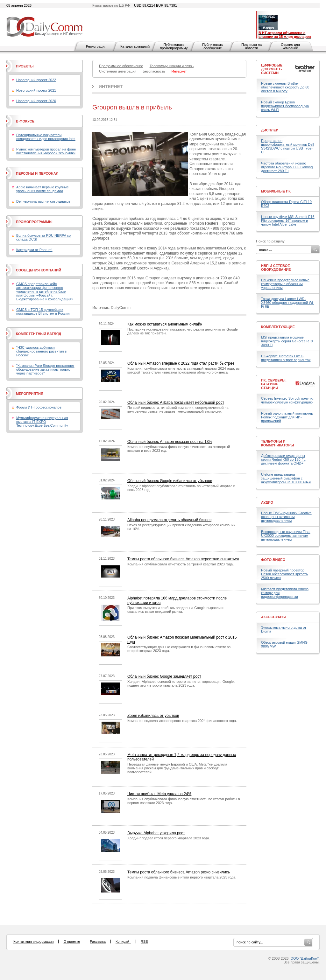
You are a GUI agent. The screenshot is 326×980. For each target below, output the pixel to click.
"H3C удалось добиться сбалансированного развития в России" (41, 351)
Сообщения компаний (39, 270)
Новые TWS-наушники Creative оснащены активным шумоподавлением (286, 517)
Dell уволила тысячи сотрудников (43, 201)
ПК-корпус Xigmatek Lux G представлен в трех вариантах (286, 358)
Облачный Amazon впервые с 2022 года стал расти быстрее (181, 363)
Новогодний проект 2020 (36, 101)
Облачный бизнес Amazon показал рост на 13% (170, 442)
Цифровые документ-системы (272, 69)
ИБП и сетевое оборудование (276, 268)
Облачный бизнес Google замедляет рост (164, 676)
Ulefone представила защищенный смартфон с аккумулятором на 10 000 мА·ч (286, 478)
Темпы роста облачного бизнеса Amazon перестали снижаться (183, 559)
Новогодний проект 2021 (36, 90)
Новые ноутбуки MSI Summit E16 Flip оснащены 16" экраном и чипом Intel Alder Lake (288, 220)
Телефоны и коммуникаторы (278, 443)
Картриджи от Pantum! (34, 250)
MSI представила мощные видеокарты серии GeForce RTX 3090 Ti (287, 341)
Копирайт (123, 941)
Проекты (25, 66)
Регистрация (96, 46)
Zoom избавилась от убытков (153, 716)
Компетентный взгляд (39, 334)
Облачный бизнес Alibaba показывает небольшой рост (176, 402)
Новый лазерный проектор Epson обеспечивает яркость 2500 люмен (284, 574)
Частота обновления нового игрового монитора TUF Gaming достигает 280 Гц (287, 167)
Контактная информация (33, 941)
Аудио (267, 502)
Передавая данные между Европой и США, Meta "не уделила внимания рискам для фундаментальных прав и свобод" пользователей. (177, 768)
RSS (144, 941)
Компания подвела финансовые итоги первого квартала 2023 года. (182, 877)
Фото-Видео (273, 560)
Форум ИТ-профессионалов (39, 407)
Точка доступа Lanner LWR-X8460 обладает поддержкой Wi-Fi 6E (288, 303)
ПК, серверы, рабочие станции (274, 384)
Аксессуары (273, 617)
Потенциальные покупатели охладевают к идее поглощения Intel (46, 137)
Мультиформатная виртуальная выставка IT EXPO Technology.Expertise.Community (42, 422)
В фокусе (25, 121)
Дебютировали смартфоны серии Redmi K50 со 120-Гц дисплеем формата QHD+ (283, 459)
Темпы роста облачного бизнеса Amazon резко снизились (179, 872)
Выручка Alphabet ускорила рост (156, 833)
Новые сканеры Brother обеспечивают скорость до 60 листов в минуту (285, 87)
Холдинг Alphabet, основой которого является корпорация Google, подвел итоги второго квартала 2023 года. (181, 683)
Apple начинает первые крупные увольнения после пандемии (43, 189)
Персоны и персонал (37, 173)
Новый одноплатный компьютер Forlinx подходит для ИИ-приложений (287, 417)
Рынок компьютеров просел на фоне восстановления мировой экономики (46, 151)
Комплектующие (278, 327)
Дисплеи (270, 130)
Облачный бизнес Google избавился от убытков (170, 481)
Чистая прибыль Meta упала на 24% (159, 794)
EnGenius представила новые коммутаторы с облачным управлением (285, 284)
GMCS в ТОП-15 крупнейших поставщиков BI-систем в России (43, 311)
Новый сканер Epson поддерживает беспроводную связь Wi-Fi (285, 106)
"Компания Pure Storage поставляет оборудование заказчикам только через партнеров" (45, 369)
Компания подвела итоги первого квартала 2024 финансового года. (182, 721)
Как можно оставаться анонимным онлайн (165, 324)
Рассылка (98, 941)
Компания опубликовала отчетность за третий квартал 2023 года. (181, 564)
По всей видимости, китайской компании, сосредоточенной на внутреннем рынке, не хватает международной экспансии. (178, 409)
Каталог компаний (135, 46)
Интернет (111, 87)
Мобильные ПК (276, 191)
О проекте (72, 941)
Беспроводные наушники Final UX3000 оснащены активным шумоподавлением (286, 535)
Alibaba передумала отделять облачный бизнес (169, 520)
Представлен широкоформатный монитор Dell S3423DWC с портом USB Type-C (287, 146)
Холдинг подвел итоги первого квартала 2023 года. (169, 838)
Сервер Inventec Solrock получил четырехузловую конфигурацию (288, 400)
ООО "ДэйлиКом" (305, 958)
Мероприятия (30, 394)
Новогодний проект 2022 (36, 80)
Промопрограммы (34, 222)
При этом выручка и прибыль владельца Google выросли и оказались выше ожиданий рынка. (175, 610)
